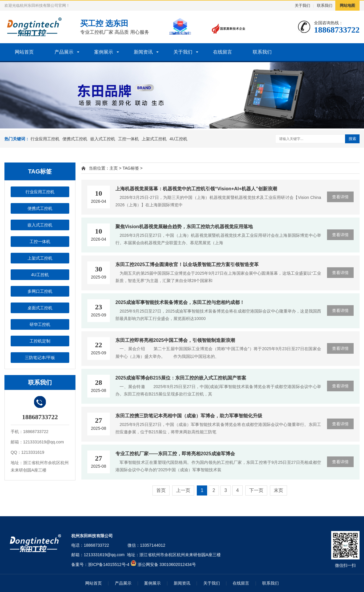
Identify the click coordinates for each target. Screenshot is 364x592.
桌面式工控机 (40, 308)
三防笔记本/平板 (40, 358)
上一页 (183, 490)
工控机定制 (40, 341)
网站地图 (347, 5)
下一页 (256, 490)
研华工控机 (40, 324)
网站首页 (24, 52)
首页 (161, 490)
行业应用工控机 (45, 139)
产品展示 (64, 52)
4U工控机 (178, 139)
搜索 (352, 139)
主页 (114, 168)
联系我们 (325, 5)
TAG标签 (131, 168)
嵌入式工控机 (103, 139)
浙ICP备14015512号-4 (109, 564)
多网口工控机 (40, 291)
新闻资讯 (143, 52)
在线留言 (223, 52)
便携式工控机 (75, 139)
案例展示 (104, 52)
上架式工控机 (154, 139)
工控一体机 (128, 139)
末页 (278, 490)
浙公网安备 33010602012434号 (167, 564)
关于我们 (302, 5)
